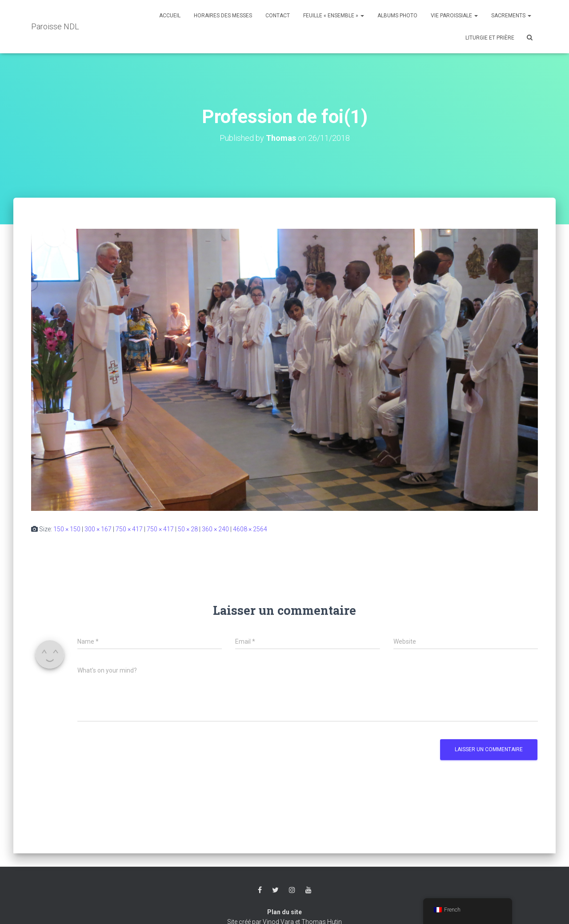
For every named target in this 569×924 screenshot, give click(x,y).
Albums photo (397, 16)
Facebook (260, 890)
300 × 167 (98, 529)
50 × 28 (188, 529)
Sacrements (511, 16)
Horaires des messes (223, 16)
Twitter (275, 890)
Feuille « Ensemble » (334, 16)
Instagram (292, 890)
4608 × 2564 (250, 529)
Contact (278, 16)
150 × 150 (67, 529)
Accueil (170, 16)
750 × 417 (129, 529)
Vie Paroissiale (454, 16)
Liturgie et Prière (490, 38)
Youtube (309, 890)
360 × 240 (215, 529)
